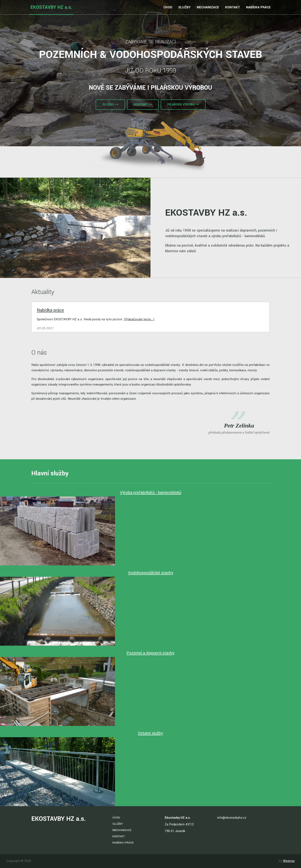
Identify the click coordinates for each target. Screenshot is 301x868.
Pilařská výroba (183, 105)
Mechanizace (208, 7)
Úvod (168, 7)
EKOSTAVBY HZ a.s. (51, 7)
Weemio (289, 861)
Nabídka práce (258, 7)
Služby (184, 7)
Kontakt (233, 7)
